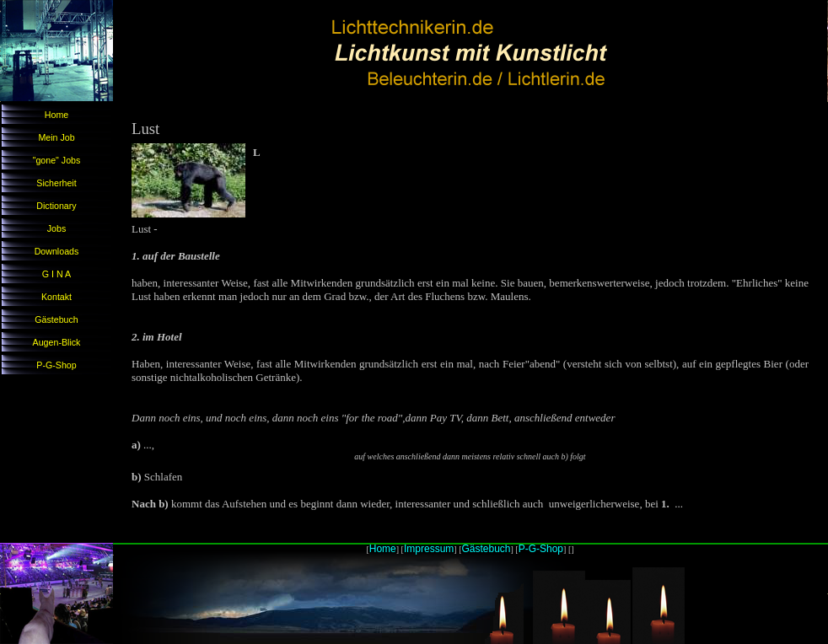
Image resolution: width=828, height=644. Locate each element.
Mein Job (56, 137)
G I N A (56, 274)
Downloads (57, 251)
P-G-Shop (56, 365)
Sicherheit (56, 183)
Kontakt (56, 297)
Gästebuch (56, 319)
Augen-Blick (57, 342)
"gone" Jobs (57, 160)
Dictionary (56, 206)
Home (56, 115)
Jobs (57, 228)
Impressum (429, 549)
